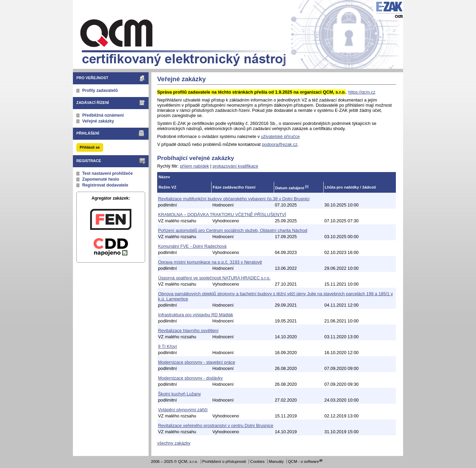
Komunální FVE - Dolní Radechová (192, 246)
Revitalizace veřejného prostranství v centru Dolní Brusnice (216, 426)
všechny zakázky (174, 443)
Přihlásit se (90, 147)
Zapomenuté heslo (101, 179)
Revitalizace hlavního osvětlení (188, 331)
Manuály (276, 461)
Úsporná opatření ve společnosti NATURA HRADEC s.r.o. (214, 278)
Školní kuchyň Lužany (180, 394)
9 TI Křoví (168, 346)
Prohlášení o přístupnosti (224, 461)
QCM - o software (303, 461)
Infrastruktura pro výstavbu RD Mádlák (196, 315)
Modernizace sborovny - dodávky (191, 378)
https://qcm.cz (362, 92)
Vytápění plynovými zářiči (183, 410)
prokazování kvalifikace (235, 166)
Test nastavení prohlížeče (107, 173)
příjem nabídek (194, 166)
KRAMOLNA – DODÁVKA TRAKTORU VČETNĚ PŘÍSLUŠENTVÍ (222, 215)
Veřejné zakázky (98, 121)
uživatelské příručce (280, 136)
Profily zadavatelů (100, 91)
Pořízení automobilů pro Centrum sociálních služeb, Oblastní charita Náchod (233, 230)
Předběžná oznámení (103, 115)
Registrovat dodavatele (105, 185)
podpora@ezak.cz (279, 144)
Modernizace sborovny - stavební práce (197, 362)
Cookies (258, 461)
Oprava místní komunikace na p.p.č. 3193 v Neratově (210, 262)
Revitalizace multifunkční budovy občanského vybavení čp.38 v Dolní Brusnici (234, 199)
